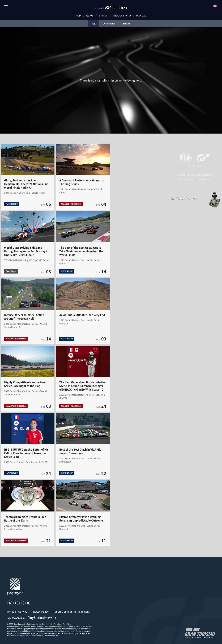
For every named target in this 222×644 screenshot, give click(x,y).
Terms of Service (17, 612)
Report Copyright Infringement (71, 612)
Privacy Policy (40, 612)
